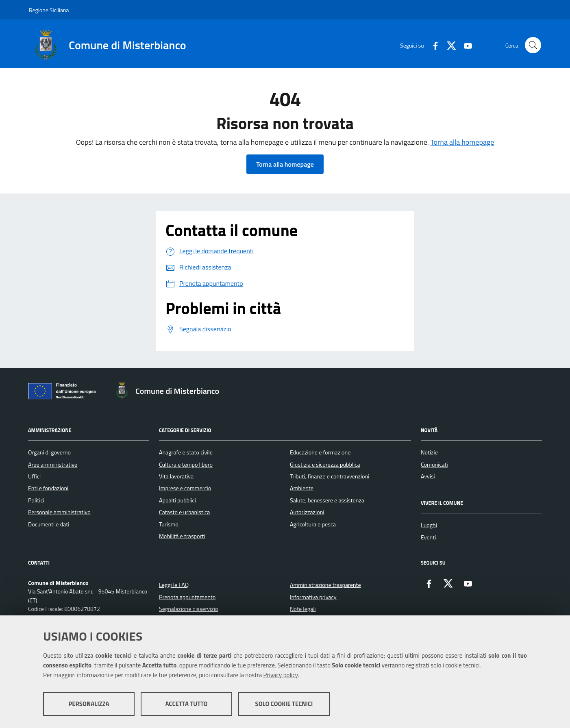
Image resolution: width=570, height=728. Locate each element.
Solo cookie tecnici (284, 704)
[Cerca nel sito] (533, 45)
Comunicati (434, 465)
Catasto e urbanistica (184, 512)
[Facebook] (432, 45)
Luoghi (429, 525)
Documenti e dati (49, 524)
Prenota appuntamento (187, 597)
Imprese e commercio (185, 488)
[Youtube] (465, 45)
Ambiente (302, 488)
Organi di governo (49, 452)
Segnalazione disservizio (188, 609)
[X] (448, 45)
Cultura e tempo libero (186, 465)
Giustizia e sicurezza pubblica (325, 465)
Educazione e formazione (320, 452)
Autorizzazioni (307, 512)
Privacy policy (281, 675)
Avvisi (428, 476)
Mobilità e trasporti (182, 536)
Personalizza (89, 704)
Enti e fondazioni (48, 488)
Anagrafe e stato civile (186, 452)
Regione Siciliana (49, 10)
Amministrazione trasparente (325, 585)
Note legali (303, 609)
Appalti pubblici (177, 500)
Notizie (429, 452)
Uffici (34, 476)
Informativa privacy (313, 597)
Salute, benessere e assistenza (327, 500)
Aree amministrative (53, 465)
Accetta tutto (186, 704)
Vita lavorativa (176, 476)
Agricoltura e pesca (313, 524)
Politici (36, 500)
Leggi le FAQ (174, 585)
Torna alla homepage (462, 142)
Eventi (428, 537)
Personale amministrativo (59, 512)
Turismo (169, 524)
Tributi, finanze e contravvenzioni (330, 476)
